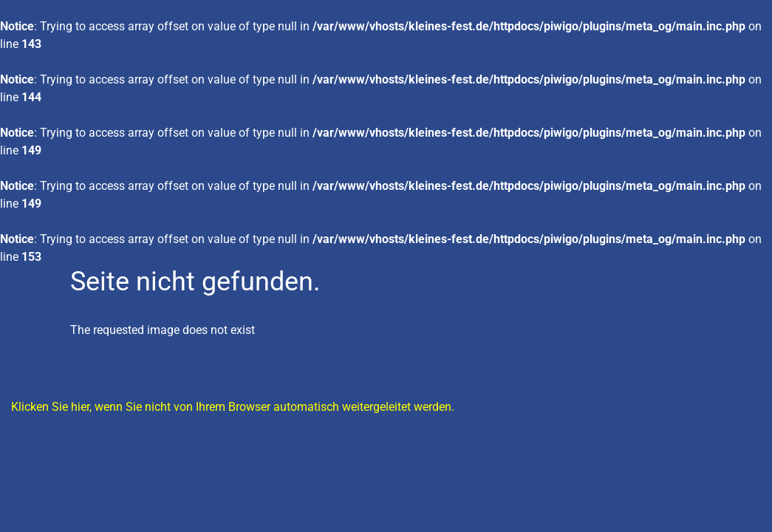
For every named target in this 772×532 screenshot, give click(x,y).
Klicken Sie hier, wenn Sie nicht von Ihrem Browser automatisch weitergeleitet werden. (233, 407)
